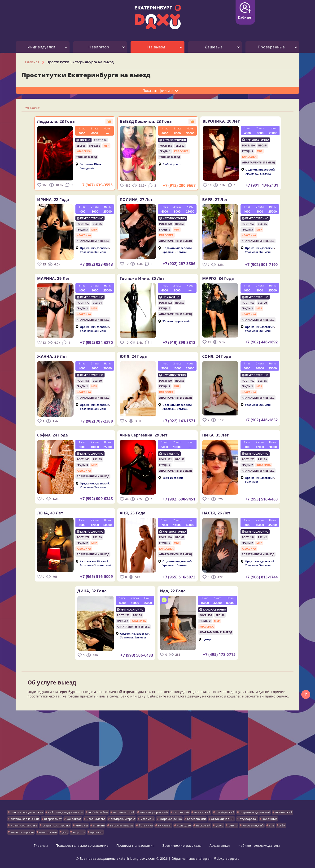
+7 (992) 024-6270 (92, 342)
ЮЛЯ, (133, 356)
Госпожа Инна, (142, 278)
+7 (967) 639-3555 (91, 185)
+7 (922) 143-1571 (179, 421)
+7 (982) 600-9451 (179, 499)
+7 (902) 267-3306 (179, 264)
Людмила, (51, 121)
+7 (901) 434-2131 (267, 185)
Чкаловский (98, 565)
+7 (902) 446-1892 (267, 342)
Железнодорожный (176, 321)
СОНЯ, (222, 356)
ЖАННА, (47, 356)
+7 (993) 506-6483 (132, 655)
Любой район (172, 164)
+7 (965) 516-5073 (179, 577)
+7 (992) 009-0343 (92, 499)
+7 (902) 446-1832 (267, 420)
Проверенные (271, 47)
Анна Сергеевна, (144, 435)
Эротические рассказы (182, 845)
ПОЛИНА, (136, 200)
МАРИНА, (49, 278)
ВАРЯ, (220, 200)
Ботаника (81, 164)
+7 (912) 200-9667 (179, 185)
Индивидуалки (41, 47)
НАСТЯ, (221, 513)
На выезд (156, 47)
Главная (41, 845)
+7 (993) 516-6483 (267, 499)
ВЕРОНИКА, (226, 121)
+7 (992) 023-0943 (92, 264)
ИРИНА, (48, 200)
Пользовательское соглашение (82, 845)
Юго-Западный (85, 166)
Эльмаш (271, 173)
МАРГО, (223, 278)
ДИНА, (87, 591)
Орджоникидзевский (265, 169)
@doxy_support (226, 858)
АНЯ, (133, 513)
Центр (207, 639)
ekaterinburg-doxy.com (136, 858)
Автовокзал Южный (89, 561)
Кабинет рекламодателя (259, 845)
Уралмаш (257, 173)
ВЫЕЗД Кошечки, (146, 121)
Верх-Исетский (173, 477)
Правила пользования (136, 845)
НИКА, (221, 435)
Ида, (173, 591)
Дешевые (214, 47)
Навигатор (99, 47)
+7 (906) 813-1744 (267, 577)
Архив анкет (220, 845)
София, (48, 435)
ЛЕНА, (45, 513)
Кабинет (245, 11)
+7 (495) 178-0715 (219, 654)
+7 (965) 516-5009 (92, 577)
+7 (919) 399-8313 (179, 342)
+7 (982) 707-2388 (92, 421)
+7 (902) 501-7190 (267, 265)
